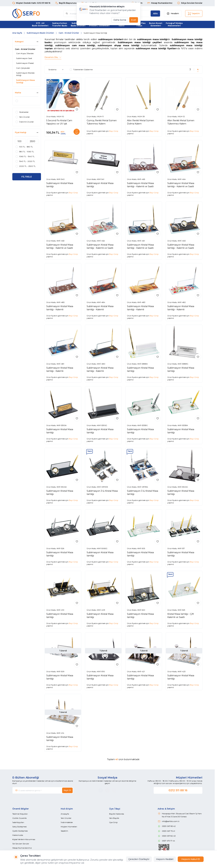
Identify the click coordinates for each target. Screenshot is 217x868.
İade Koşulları (18, 822)
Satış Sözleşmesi (19, 827)
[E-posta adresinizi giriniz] (43, 790)
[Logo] (31, 14)
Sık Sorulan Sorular (21, 844)
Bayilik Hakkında (117, 814)
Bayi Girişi (114, 131)
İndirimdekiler (67, 822)
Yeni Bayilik (114, 818)
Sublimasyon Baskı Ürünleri (40, 33)
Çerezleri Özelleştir (139, 859)
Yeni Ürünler (66, 818)
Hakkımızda (18, 835)
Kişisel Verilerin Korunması (24, 839)
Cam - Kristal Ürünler (69, 33)
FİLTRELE (27, 177)
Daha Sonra (120, 20)
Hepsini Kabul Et (191, 859)
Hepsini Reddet (165, 859)
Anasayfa (65, 814)
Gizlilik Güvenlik (19, 818)
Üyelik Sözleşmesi (20, 831)
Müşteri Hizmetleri (69, 827)
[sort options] (57, 70)
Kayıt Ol (67, 790)
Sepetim (64, 831)
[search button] (155, 14)
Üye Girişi (113, 822)
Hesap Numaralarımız (22, 848)
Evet (134, 20)
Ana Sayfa (17, 33)
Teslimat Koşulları (20, 814)
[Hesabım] (173, 14)
